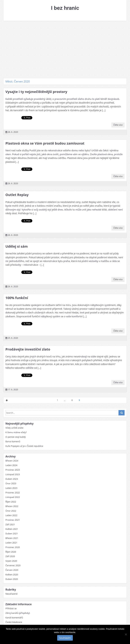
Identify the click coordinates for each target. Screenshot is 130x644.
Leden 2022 (11, 515)
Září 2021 (10, 524)
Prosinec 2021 (13, 520)
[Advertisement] (65, 50)
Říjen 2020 (11, 552)
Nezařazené (12, 594)
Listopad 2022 (13, 497)
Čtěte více (118, 125)
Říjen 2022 (11, 502)
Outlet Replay (17, 195)
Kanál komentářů (14, 618)
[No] (126, 634)
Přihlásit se (11, 608)
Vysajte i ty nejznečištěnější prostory (36, 92)
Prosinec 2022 (13, 493)
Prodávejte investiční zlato (28, 349)
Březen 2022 (12, 506)
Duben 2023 (12, 479)
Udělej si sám (17, 246)
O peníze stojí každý (16, 437)
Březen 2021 (12, 538)
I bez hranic (65, 8)
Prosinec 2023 (13, 470)
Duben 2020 (12, 579)
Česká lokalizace (14, 622)
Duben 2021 (12, 534)
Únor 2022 (11, 511)
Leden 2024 (11, 465)
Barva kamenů (13, 441)
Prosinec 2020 (13, 547)
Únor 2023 (11, 483)
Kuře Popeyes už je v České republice (24, 446)
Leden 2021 (11, 543)
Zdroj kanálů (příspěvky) (18, 613)
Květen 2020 (12, 575)
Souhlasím (65, 638)
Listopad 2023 (13, 474)
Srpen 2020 (11, 561)
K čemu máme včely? (16, 432)
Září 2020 (10, 556)
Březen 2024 (12, 461)
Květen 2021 (12, 529)
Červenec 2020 (13, 565)
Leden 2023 (11, 488)
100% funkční (17, 298)
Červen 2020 (12, 570)
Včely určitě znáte (14, 428)
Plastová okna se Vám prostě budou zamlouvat (45, 143)
